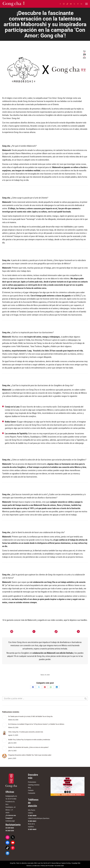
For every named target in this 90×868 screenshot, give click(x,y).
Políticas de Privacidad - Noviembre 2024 (52, 866)
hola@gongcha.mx (11, 796)
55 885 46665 (32, 829)
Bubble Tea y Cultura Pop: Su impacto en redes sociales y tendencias (29, 740)
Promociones (32, 782)
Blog (29, 788)
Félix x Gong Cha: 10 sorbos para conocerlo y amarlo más (26, 732)
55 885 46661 (32, 821)
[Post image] (4, 717)
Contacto (31, 790)
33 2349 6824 (10, 828)
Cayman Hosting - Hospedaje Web (71, 863)
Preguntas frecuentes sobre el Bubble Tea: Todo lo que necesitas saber (30, 755)
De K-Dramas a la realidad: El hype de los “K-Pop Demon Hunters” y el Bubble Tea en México (36, 724)
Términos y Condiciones (33, 866)
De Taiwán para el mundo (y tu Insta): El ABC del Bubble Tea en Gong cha (30, 716)
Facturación (32, 793)
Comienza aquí (10, 821)
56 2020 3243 (10, 831)
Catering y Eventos (34, 785)
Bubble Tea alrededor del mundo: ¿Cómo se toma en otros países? (28, 747)
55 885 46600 (32, 816)
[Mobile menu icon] (86, 4)
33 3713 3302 (12, 799)
